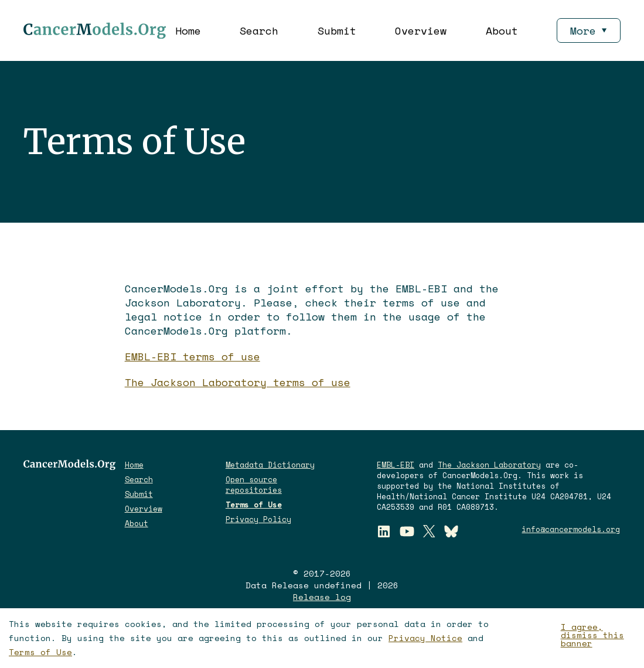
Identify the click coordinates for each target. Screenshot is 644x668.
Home (188, 30)
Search (259, 30)
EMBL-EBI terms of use (192, 356)
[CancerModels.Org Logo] (95, 30)
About (502, 30)
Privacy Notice (425, 638)
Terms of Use (40, 652)
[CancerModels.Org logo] (69, 465)
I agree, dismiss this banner (592, 635)
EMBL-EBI (396, 465)
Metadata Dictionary (270, 465)
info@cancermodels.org (571, 529)
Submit (337, 30)
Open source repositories (254, 485)
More (588, 30)
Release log (322, 597)
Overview (421, 30)
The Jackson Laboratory (489, 465)
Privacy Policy (258, 519)
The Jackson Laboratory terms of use (238, 382)
